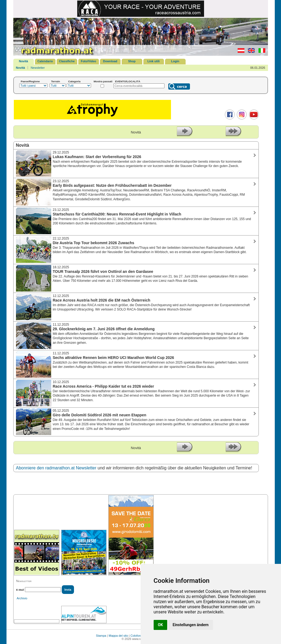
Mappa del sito (118, 636)
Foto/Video (88, 61)
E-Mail (20, 590)
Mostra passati (103, 81)
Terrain (56, 81)
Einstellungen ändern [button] (191, 625)
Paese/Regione (30, 81)
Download (110, 61)
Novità (24, 61)
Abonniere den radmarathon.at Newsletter (56, 468)
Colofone (137, 636)
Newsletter (38, 68)
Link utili (154, 61)
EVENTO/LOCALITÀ (128, 81)
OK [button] (161, 625)
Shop (132, 61)
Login (175, 61)
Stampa (101, 636)
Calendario (45, 61)
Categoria (75, 81)
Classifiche (67, 61)
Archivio (22, 598)
